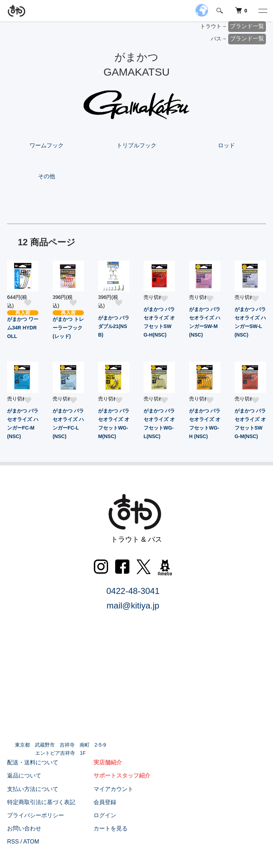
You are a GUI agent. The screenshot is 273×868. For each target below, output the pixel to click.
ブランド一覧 (247, 26)
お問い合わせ (24, 828)
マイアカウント (113, 789)
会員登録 (105, 802)
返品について (24, 776)
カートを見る (111, 828)
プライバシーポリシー (36, 815)
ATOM (31, 842)
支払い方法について (33, 789)
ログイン (105, 815)
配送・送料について (33, 762)
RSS (13, 842)
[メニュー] (262, 11)
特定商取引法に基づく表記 (41, 802)
